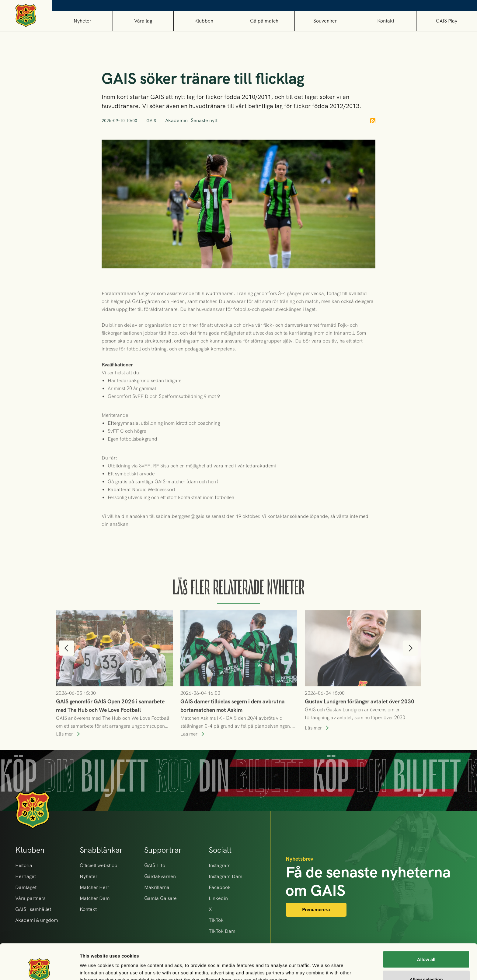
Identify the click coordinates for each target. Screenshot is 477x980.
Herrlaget (26, 876)
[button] (143, 21)
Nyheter (82, 21)
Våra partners (30, 898)
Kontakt (386, 21)
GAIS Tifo (155, 865)
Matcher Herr (94, 887)
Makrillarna (157, 887)
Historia (24, 865)
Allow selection (426, 944)
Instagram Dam (226, 876)
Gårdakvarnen (160, 876)
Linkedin (218, 898)
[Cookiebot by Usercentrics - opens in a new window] (39, 968)
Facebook (220, 887)
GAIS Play (447, 21)
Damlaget (26, 887)
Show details (319, 964)
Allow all (426, 924)
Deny (426, 964)
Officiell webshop (99, 865)
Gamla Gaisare (160, 898)
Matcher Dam (95, 898)
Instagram (220, 865)
